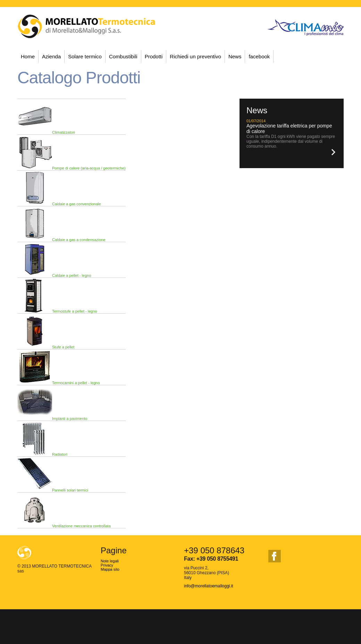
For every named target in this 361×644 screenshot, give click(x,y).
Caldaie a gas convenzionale (77, 204)
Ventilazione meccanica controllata (81, 526)
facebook (259, 56)
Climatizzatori (64, 132)
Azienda (51, 56)
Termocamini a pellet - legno (76, 383)
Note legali (110, 561)
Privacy (107, 565)
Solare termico (85, 56)
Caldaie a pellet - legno (72, 275)
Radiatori (60, 454)
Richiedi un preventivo (195, 56)
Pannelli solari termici (70, 490)
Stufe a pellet (63, 347)
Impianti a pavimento (70, 419)
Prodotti (154, 56)
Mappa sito (110, 569)
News (235, 56)
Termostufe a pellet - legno (75, 311)
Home (28, 56)
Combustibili (123, 56)
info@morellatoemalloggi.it (209, 586)
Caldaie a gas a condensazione (79, 240)
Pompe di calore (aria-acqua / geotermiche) (89, 168)
